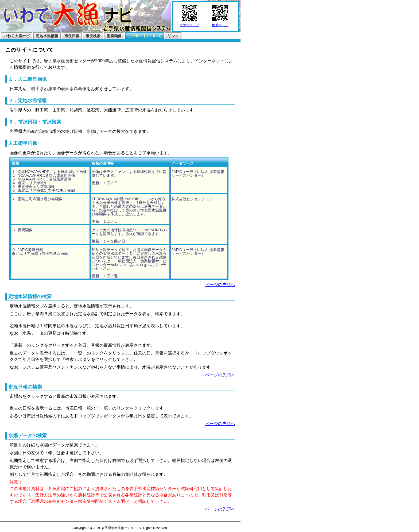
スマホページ (189, 24)
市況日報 (72, 36)
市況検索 (93, 36)
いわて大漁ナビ (17, 36)
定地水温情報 (47, 36)
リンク (173, 36)
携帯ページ (220, 24)
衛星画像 (114, 36)
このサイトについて (145, 36)
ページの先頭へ (220, 285)
